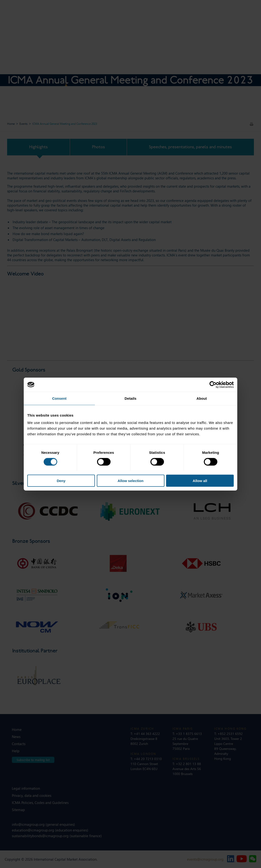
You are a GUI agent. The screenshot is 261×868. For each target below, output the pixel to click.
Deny (61, 481)
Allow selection (130, 481)
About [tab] (202, 398)
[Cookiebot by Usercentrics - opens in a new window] (213, 385)
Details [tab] (130, 398)
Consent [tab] (59, 398)
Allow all (200, 481)
